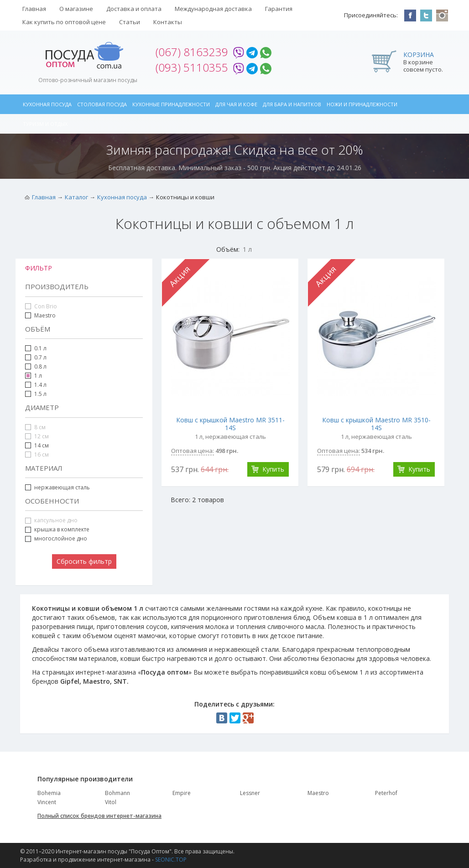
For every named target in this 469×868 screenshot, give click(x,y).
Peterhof (386, 793)
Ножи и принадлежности (362, 104)
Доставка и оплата (134, 9)
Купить (273, 469)
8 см (35, 427)
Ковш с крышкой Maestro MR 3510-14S (376, 424)
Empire (182, 793)
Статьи (130, 22)
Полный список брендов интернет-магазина (99, 816)
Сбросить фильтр (84, 561)
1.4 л (40, 385)
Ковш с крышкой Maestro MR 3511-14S (230, 424)
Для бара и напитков (292, 104)
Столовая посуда (102, 104)
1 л (38, 376)
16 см (37, 455)
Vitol (111, 802)
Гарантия (279, 9)
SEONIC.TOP (171, 860)
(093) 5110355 (192, 67)
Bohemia (49, 793)
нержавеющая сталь (62, 487)
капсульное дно (51, 520)
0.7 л (36, 357)
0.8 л (36, 366)
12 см (37, 436)
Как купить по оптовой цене (64, 22)
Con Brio (41, 306)
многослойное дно (61, 538)
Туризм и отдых (45, 124)
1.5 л (40, 394)
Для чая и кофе (236, 104)
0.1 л (36, 348)
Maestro (45, 315)
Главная (34, 9)
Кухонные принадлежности (171, 104)
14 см (42, 445)
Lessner (250, 793)
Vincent (47, 802)
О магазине (76, 9)
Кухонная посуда (47, 104)
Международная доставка (213, 9)
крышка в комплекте (57, 529)
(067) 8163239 (192, 52)
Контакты (168, 22)
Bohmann (117, 793)
